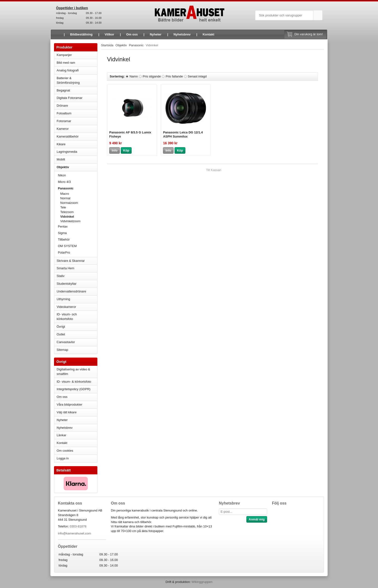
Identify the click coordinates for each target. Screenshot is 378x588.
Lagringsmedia (77, 152)
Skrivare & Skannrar (77, 261)
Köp (126, 150)
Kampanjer (64, 55)
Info (115, 150)
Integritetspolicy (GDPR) (74, 389)
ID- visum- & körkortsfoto (74, 382)
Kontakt (208, 34)
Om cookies (65, 451)
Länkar (61, 435)
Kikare (77, 144)
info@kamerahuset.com (74, 533)
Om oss (132, 34)
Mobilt (77, 159)
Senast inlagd (197, 76)
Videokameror (77, 307)
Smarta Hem (65, 268)
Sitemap (62, 350)
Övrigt (61, 327)
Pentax (63, 226)
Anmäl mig (257, 519)
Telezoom (67, 212)
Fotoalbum (77, 113)
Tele (63, 207)
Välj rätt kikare (67, 412)
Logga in (63, 458)
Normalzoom (69, 203)
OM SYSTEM (67, 246)
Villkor (109, 34)
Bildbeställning (81, 34)
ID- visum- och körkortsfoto (67, 317)
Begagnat (77, 90)
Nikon (78, 175)
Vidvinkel (67, 217)
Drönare (77, 106)
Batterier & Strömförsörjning (77, 80)
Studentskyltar (67, 284)
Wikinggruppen (202, 582)
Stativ (77, 276)
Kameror (77, 129)
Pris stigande (152, 76)
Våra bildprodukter (69, 405)
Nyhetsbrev (182, 34)
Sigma (78, 233)
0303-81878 (78, 526)
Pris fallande (174, 76)
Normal (65, 198)
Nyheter (155, 34)
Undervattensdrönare (77, 291)
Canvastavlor (66, 342)
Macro (65, 194)
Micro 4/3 (78, 182)
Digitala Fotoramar (70, 98)
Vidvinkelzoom (70, 221)
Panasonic (78, 188)
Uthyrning (63, 299)
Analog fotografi (77, 70)
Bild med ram (77, 63)
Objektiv (77, 167)
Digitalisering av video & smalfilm (73, 372)
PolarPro (64, 252)
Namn (134, 76)
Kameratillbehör (77, 136)
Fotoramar (77, 121)
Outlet (61, 334)
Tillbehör (78, 239)
